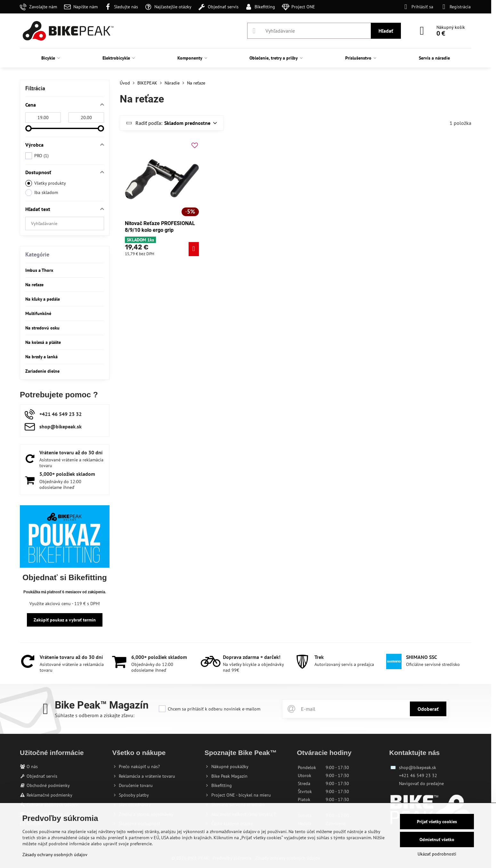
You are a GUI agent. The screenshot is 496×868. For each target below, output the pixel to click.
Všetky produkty (46, 183)
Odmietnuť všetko (437, 840)
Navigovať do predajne (421, 783)
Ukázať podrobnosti (437, 854)
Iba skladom (42, 193)
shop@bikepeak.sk (418, 767)
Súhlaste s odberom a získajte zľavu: (95, 715)
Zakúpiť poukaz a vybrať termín (65, 620)
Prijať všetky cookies (437, 822)
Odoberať (428, 709)
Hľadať (386, 31)
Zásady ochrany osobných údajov (55, 855)
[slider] (28, 128)
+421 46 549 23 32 (418, 775)
